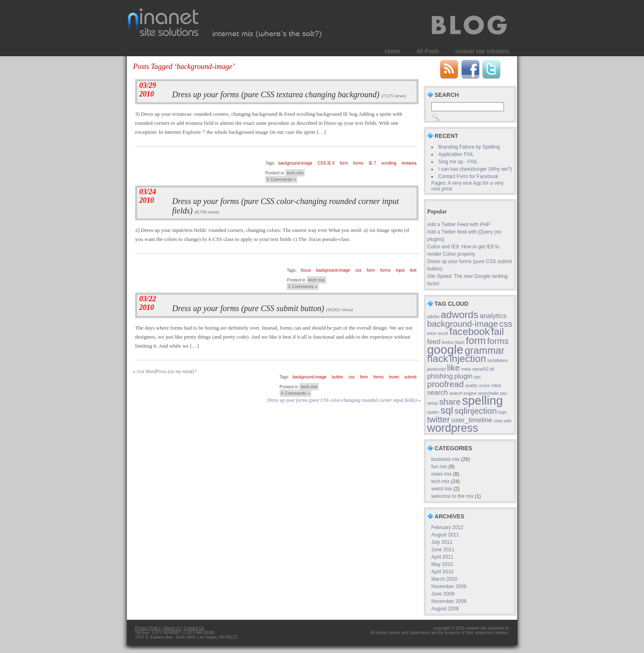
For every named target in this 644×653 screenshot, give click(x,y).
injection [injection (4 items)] (468, 359)
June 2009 (443, 594)
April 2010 (442, 572)
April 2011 (442, 557)
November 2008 (449, 601)
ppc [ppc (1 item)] (477, 377)
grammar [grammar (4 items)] (484, 350)
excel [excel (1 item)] (443, 333)
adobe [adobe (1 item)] (433, 316)
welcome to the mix (452, 496)
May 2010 (442, 564)
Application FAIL (456, 154)
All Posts (428, 51)
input (400, 270)
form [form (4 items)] (476, 340)
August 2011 (445, 535)
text (413, 270)
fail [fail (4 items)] (498, 331)
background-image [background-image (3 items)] (463, 324)
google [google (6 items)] (445, 349)
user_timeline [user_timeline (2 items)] (472, 420)
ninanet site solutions (482, 51)
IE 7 (373, 163)
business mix (445, 459)
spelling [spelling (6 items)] (482, 400)
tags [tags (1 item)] (502, 412)
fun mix (439, 467)
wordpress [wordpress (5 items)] (453, 428)
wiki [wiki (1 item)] (508, 421)
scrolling (389, 163)
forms (358, 163)
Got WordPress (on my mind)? (167, 371)
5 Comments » (281, 179)
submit (411, 377)
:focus (305, 270)
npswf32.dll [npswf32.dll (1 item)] (483, 369)
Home (392, 51)
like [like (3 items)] (453, 368)
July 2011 (442, 542)
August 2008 (445, 609)
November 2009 (449, 587)
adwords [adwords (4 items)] (460, 315)
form (344, 163)
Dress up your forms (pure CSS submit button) (248, 308)
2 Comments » (303, 286)
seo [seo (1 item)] (503, 393)
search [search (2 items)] (437, 393)
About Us (172, 628)
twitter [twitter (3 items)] (439, 419)
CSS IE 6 (326, 163)
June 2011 (443, 550)
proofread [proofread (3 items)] (445, 384)
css (358, 270)
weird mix (442, 489)
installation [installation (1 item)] (498, 360)
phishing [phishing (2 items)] (440, 376)
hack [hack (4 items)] (438, 359)
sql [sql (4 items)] (447, 410)
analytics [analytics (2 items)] (493, 316)
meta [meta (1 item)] (466, 369)
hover (394, 377)
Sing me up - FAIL (458, 162)
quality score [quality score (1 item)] (478, 385)
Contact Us (194, 628)
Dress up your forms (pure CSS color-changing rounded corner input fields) (342, 400)
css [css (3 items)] (506, 324)
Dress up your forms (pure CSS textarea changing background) (276, 94)
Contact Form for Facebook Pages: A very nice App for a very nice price (467, 183)
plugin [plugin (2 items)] (463, 376)
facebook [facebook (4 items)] (469, 331)
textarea (409, 163)
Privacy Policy (148, 628)
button (338, 377)
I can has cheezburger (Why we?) (475, 169)
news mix (442, 474)
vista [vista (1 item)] (498, 421)
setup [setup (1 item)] (432, 403)
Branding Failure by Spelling (469, 147)
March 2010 (444, 579)
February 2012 (447, 527)
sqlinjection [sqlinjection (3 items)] (476, 411)
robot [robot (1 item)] (496, 385)
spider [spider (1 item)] (433, 412)
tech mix (295, 173)
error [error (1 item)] (432, 333)
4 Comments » (296, 393)
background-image (296, 163)
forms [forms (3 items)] (498, 341)
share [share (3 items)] (450, 402)
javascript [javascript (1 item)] (436, 369)
